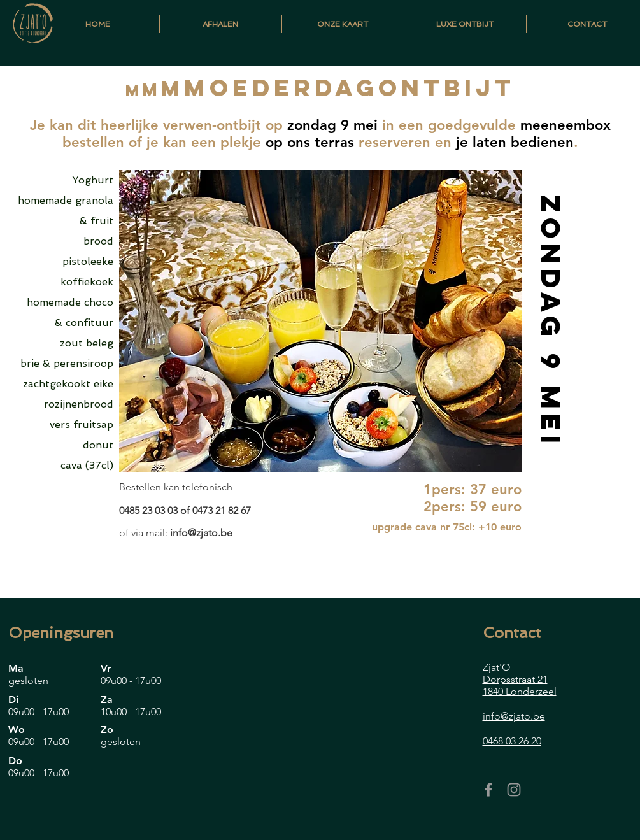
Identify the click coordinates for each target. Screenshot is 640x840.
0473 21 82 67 (222, 510)
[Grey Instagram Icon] (514, 790)
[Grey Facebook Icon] (488, 790)
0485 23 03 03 (148, 510)
